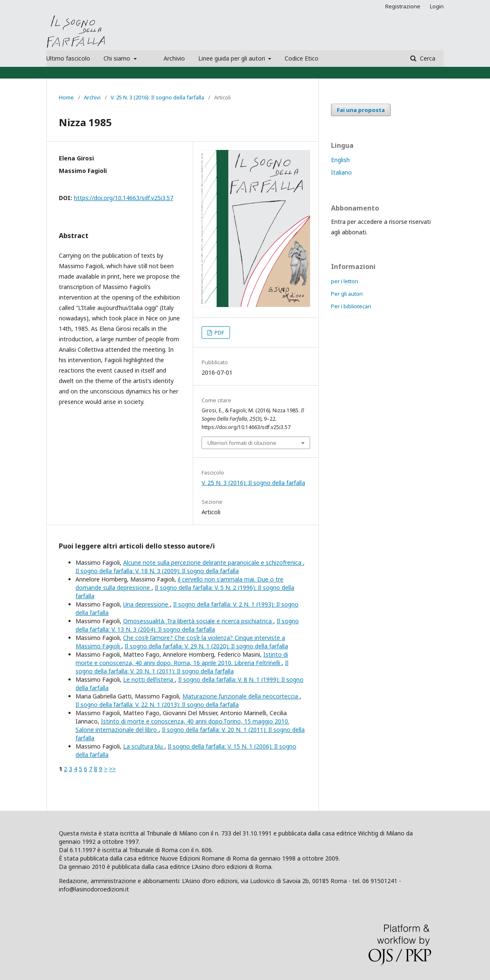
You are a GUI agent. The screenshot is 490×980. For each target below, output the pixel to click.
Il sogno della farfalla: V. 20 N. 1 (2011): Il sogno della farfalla (182, 667)
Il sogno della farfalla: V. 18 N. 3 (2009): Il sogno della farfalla (157, 571)
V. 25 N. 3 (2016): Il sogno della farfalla (157, 97)
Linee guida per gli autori (232, 58)
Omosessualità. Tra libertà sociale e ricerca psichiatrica (198, 621)
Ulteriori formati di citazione (242, 443)
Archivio (174, 58)
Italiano (341, 172)
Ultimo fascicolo (68, 58)
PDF (219, 333)
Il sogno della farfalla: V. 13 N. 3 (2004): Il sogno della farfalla (187, 625)
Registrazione (403, 6)
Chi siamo (118, 58)
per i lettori (345, 281)
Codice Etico (302, 58)
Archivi (92, 97)
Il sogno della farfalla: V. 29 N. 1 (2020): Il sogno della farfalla (206, 646)
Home (66, 97)
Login (437, 6)
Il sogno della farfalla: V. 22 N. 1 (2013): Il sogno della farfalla (157, 705)
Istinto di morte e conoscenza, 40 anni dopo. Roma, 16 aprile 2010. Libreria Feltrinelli (182, 659)
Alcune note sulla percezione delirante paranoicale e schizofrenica (213, 562)
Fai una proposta (361, 110)
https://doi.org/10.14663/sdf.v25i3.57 (124, 198)
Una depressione (146, 604)
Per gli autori (347, 294)
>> (112, 769)
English (340, 160)
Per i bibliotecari (351, 306)
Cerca (427, 58)
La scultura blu (144, 746)
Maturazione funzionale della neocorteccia (241, 696)
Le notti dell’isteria (149, 679)
